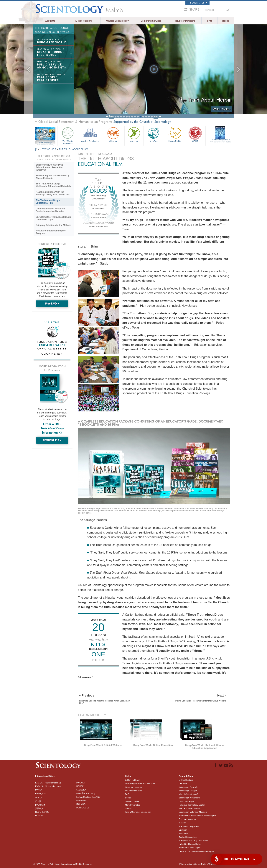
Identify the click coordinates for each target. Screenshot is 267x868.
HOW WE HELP (48, 149)
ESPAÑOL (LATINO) (86, 793)
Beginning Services (151, 21)
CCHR (195, 134)
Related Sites (198, 3)
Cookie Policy (201, 864)
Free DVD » (52, 304)
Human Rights (174, 134)
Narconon (134, 134)
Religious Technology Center (192, 805)
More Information (133, 805)
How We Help (45, 143)
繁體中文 (39, 808)
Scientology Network (188, 787)
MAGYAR (81, 783)
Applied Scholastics (90, 134)
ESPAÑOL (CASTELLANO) (89, 797)
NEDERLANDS (42, 812)
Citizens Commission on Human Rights (196, 851)
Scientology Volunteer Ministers (193, 812)
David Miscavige (186, 801)
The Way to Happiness (68, 135)
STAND (182, 823)
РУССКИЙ (40, 805)
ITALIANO (81, 804)
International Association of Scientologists (197, 816)
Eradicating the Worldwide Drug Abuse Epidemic (53, 177)
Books (226, 21)
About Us (50, 21)
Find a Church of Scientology (138, 812)
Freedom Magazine (220, 141)
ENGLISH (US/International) (48, 783)
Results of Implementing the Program (51, 232)
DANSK (39, 790)
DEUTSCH (40, 816)
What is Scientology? (117, 21)
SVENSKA (81, 790)
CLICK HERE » (52, 354)
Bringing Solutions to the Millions (53, 225)
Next (156, 116)
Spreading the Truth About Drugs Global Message (53, 218)
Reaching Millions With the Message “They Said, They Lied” (53, 193)
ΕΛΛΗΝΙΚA (82, 800)
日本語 (38, 801)
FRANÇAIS (40, 793)
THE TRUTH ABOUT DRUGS (74, 149)
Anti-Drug (154, 134)
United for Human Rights (190, 844)
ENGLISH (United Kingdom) (48, 786)
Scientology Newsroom (189, 798)
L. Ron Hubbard (84, 21)
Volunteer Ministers (185, 21)
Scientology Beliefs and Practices (140, 783)
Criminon (113, 134)
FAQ (210, 21)
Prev (111, 116)
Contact (128, 808)
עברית (39, 797)
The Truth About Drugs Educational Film (48, 202)
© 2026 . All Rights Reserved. (63, 864)
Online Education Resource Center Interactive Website (50, 210)
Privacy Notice (186, 864)
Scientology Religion (188, 791)
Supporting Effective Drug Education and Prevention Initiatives (50, 167)
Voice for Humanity (133, 787)
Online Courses (132, 801)
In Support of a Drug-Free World (193, 841)
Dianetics (183, 783)
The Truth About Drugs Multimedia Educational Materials (53, 185)
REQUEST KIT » (52, 440)
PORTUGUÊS (83, 808)
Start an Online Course (189, 808)
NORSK (80, 786)
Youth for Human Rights (189, 848)
